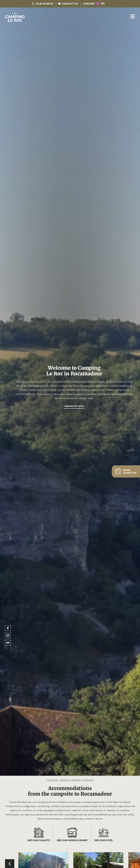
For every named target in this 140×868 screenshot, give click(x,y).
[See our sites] (104, 832)
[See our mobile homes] (72, 832)
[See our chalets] (39, 832)
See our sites (104, 840)
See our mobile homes (72, 840)
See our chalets (39, 840)
